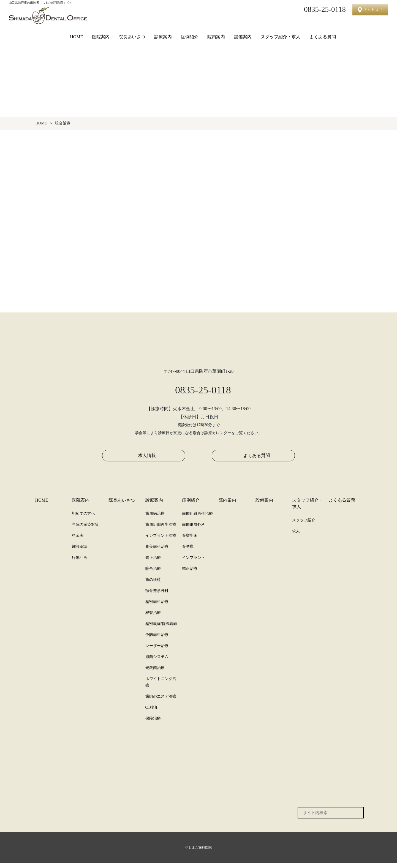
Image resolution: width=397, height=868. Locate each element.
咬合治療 (153, 573)
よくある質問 (323, 37)
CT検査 (152, 712)
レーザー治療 (157, 651)
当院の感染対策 (85, 529)
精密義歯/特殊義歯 (161, 628)
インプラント (194, 562)
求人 (296, 536)
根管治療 (153, 617)
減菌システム (157, 662)
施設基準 (80, 551)
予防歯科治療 (157, 640)
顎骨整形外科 (157, 595)
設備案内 (244, 37)
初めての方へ (83, 518)
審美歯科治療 (157, 551)
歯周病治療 (155, 518)
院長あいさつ (132, 37)
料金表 (78, 540)
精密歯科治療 (157, 606)
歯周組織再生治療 (161, 529)
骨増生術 (190, 540)
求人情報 (147, 460)
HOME (77, 37)
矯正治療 (153, 562)
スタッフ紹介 (304, 525)
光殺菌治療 (155, 673)
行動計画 (80, 562)
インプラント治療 (161, 540)
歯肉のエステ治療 (161, 701)
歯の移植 (153, 584)
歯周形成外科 (194, 529)
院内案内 (217, 37)
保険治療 (153, 723)
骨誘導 (188, 551)
